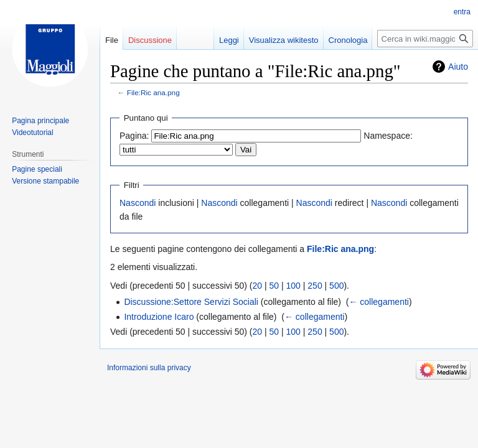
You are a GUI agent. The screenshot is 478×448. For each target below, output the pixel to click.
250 (315, 286)
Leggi (229, 40)
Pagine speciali (37, 169)
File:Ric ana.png (153, 92)
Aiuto (458, 67)
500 (336, 286)
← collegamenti (379, 302)
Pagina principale (40, 121)
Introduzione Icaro (159, 317)
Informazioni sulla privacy (149, 368)
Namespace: (388, 136)
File (112, 40)
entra (462, 12)
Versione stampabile (45, 181)
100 (293, 286)
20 (258, 286)
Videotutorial (33, 133)
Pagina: (134, 136)
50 (274, 286)
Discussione (150, 40)
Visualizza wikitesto (284, 40)
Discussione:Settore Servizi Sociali (191, 302)
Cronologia (348, 40)
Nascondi (138, 203)
